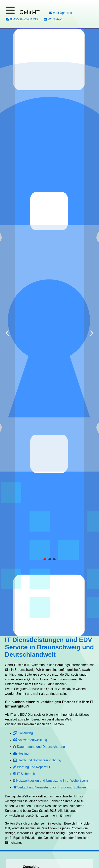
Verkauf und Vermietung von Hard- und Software (49, 787)
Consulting (23, 733)
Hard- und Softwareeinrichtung (37, 760)
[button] (10, 10)
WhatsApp (53, 19)
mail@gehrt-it (60, 13)
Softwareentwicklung (30, 740)
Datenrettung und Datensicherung (39, 747)
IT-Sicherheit (24, 774)
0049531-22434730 (22, 19)
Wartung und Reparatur (32, 767)
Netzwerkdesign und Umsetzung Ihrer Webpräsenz (51, 781)
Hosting (21, 753)
